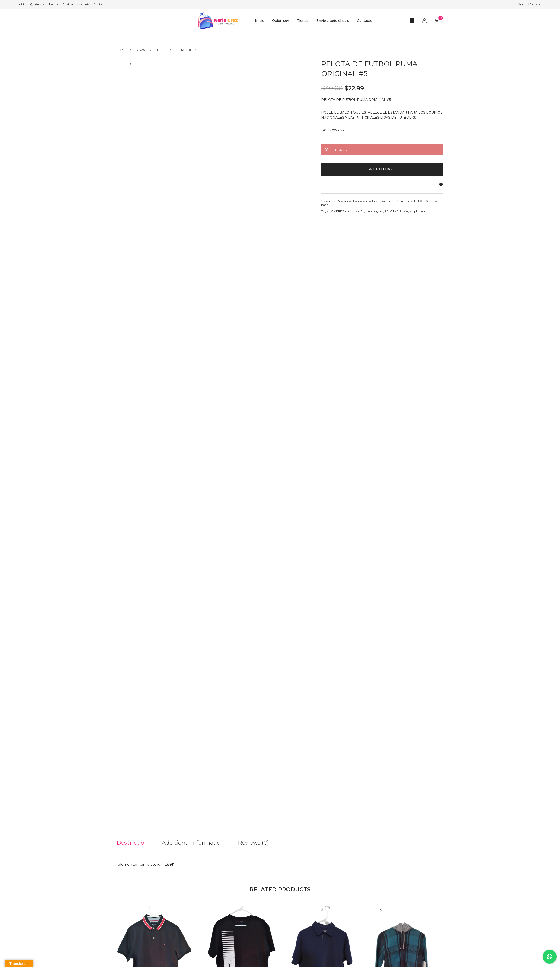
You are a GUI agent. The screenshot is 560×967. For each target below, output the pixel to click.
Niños (409, 201)
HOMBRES (336, 211)
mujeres (351, 211)
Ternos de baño (188, 50)
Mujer (384, 201)
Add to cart (382, 169)
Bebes (161, 50)
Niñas (141, 50)
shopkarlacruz (419, 211)
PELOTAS (421, 201)
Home (121, 50)
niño (369, 211)
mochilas (372, 201)
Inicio (260, 21)
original (378, 211)
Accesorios (345, 201)
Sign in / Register (530, 4)
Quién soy (281, 21)
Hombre (359, 201)
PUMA (404, 211)
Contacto (365, 21)
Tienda (303, 21)
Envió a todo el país (333, 21)
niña (392, 201)
